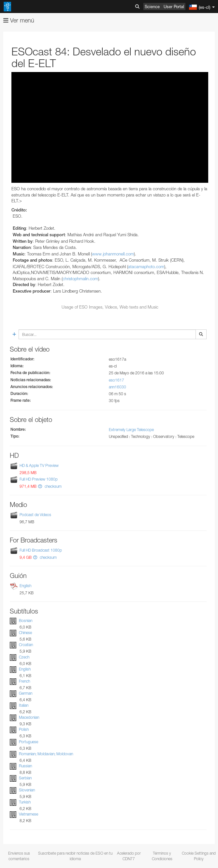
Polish (24, 730)
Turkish (25, 802)
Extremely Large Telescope (131, 430)
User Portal (174, 7)
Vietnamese (29, 814)
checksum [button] (53, 486)
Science (152, 7)
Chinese (25, 633)
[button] (40, 486)
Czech (24, 657)
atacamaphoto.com (146, 267)
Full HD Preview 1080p (39, 479)
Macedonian (29, 717)
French (24, 681)
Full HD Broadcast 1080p (41, 550)
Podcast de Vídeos (35, 515)
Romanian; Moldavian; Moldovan (46, 754)
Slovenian (27, 790)
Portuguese (29, 742)
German (26, 693)
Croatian (26, 645)
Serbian (25, 778)
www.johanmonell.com (113, 254)
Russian (25, 766)
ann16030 (117, 387)
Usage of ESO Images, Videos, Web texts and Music (110, 307)
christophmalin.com (80, 279)
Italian (24, 705)
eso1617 (116, 380)
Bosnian (26, 621)
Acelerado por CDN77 (129, 856)
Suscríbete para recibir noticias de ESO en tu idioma (75, 856)
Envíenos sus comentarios (19, 856)
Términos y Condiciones (162, 856)
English (25, 586)
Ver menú (19, 20)
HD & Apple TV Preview (39, 466)
